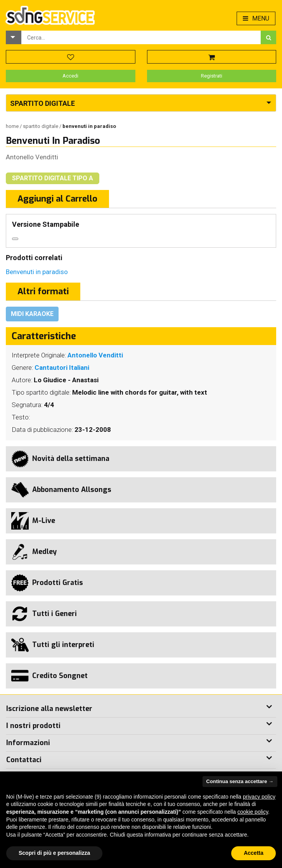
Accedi (70, 76)
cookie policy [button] (253, 812)
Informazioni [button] (28, 743)
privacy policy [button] (259, 797)
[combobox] (141, 37)
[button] (14, 37)
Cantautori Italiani (62, 368)
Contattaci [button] (24, 760)
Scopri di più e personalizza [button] (54, 853)
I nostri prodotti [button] (33, 726)
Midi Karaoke (32, 314)
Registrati (212, 76)
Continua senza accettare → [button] (240, 781)
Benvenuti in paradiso (37, 272)
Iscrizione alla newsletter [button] (49, 709)
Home (13, 126)
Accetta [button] (253, 853)
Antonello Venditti (32, 157)
